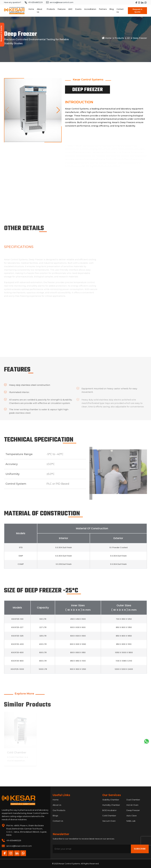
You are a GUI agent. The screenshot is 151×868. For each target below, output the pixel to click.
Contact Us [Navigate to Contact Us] (120, 11)
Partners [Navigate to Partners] (103, 9)
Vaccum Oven (109, 821)
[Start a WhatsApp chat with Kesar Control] (146, 2)
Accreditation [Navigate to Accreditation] (90, 9)
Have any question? (13, 2)
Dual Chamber (133, 800)
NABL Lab (131, 821)
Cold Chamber (109, 816)
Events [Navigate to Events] (78, 9)
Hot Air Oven (132, 805)
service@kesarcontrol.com (19, 846)
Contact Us (58, 821)
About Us (57, 805)
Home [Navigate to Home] (31, 9)
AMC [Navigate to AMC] (70, 9)
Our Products (59, 810)
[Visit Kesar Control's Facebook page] (137, 2)
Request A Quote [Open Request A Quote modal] (137, 11)
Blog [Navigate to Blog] (112, 9)
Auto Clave (132, 816)
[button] (58, 110)
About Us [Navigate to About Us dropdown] (40, 11)
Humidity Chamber (111, 805)
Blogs (55, 816)
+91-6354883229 (14, 840)
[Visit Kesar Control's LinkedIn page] (142, 2)
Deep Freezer (133, 810)
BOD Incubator (109, 810)
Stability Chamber (111, 800)
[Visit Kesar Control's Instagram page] (139, 2)
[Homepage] (14, 11)
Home (107, 38)
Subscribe (140, 849)
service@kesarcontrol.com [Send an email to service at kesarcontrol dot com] (60, 2)
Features (62, 9)
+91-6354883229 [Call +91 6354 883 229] (34, 2)
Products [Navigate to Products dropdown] (51, 9)
